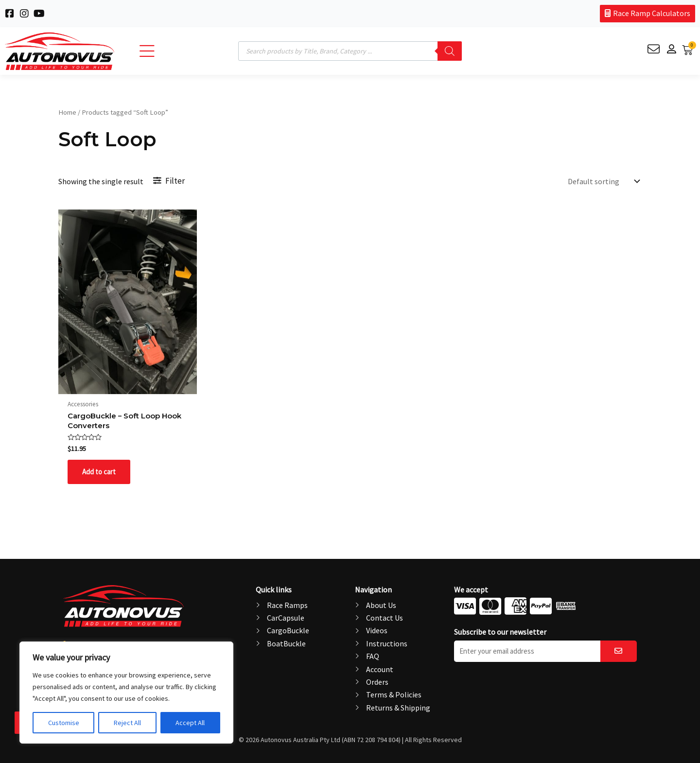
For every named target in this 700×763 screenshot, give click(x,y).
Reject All (127, 723)
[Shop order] (603, 181)
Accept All (190, 723)
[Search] (450, 51)
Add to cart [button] (100, 475)
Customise (64, 723)
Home (67, 112)
